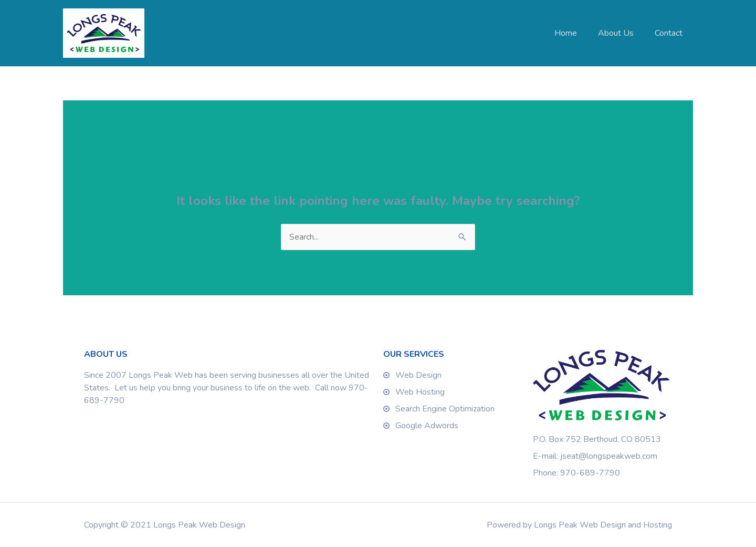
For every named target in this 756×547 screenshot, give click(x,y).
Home (566, 33)
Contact (669, 33)
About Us (616, 33)
